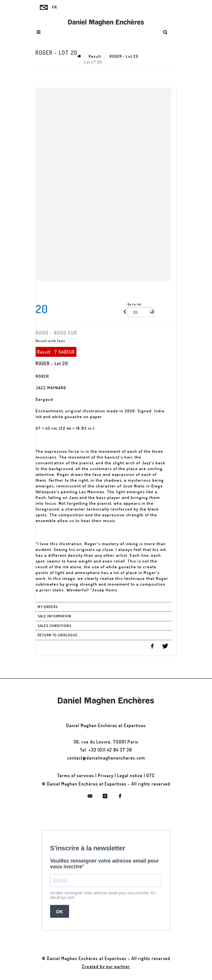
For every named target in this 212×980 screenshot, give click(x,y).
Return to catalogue (58, 635)
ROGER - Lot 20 (124, 56)
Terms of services (76, 775)
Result (95, 56)
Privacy (106, 775)
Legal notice (130, 775)
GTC (151, 775)
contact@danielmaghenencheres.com (106, 758)
